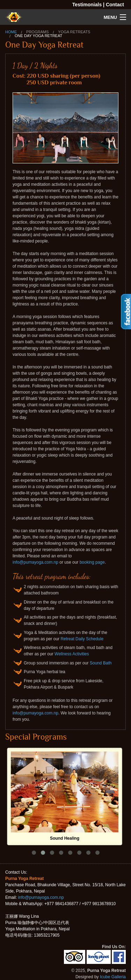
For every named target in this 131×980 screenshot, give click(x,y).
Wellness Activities (72, 654)
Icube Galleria (113, 977)
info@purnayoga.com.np (35, 562)
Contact (115, 5)
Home (11, 32)
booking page (92, 562)
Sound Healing (65, 838)
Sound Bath (101, 663)
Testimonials (87, 5)
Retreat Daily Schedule (82, 639)
